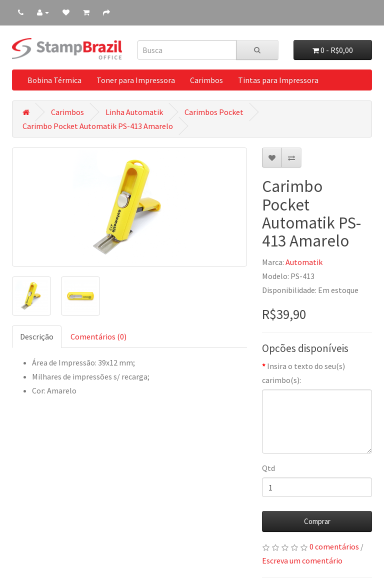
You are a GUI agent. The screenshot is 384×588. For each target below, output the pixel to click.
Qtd (268, 468)
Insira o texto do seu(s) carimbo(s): (303, 373)
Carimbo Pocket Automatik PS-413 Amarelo (98, 126)
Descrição (37, 336)
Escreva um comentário (302, 560)
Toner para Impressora (136, 80)
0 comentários (334, 546)
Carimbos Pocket (214, 112)
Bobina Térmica (54, 80)
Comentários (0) (98, 336)
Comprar (317, 521)
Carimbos (206, 80)
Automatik (304, 262)
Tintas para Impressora (278, 80)
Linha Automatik (134, 112)
